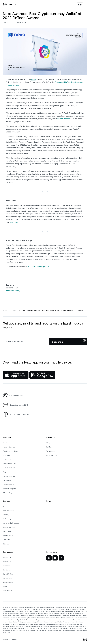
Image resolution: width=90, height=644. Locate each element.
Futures (6, 472)
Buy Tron (6, 566)
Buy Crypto (7, 443)
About (5, 506)
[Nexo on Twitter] (49, 558)
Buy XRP (6, 587)
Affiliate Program (9, 493)
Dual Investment (9, 468)
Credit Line (7, 459)
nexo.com (14, 222)
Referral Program (9, 489)
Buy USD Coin (8, 574)
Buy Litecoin (7, 591)
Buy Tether (7, 562)
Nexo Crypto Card (10, 464)
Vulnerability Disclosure (12, 523)
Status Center (8, 536)
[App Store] (16, 375)
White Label (51, 451)
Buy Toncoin (8, 578)
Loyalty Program (9, 476)
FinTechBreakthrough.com (38, 267)
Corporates (51, 443)
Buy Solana (7, 570)
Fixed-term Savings (10, 451)
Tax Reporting (8, 484)
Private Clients (8, 480)
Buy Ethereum (8, 582)
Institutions (50, 447)
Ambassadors (8, 510)
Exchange (7, 455)
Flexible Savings (9, 447)
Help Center (7, 531)
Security (6, 515)
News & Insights (9, 527)
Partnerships (7, 519)
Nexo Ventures (52, 455)
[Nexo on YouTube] (55, 558)
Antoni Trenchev (64, 119)
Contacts (6, 540)
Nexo (33, 79)
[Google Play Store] (42, 375)
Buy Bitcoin (7, 557)
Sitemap (6, 544)
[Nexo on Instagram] (61, 558)
